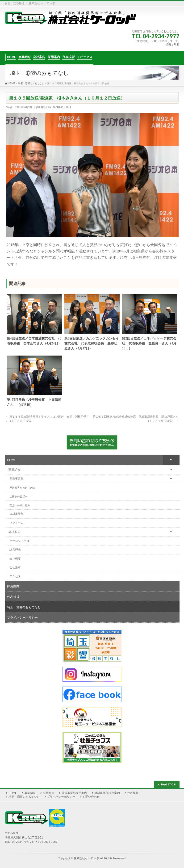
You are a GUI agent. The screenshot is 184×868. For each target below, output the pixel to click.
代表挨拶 (133, 793)
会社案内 (49, 793)
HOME (13, 793)
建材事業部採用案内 (107, 793)
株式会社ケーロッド (87, 858)
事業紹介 (30, 793)
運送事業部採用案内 (74, 793)
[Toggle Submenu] (171, 460)
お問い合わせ (91, 797)
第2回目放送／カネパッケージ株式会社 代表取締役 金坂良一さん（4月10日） (149, 343)
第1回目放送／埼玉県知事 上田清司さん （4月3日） (34, 402)
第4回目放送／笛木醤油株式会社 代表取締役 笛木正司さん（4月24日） (34, 341)
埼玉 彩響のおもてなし (24, 797)
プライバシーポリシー (61, 797)
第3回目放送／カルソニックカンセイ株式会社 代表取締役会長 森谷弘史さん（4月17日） (92, 343)
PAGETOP (169, 784)
